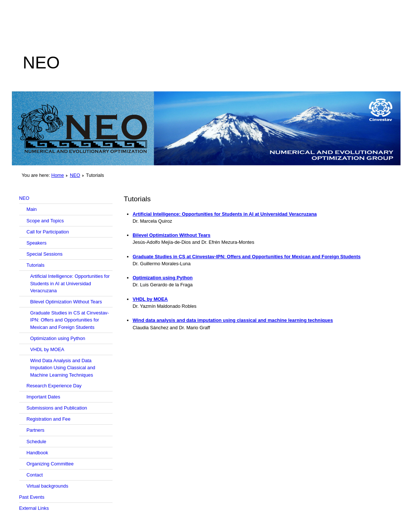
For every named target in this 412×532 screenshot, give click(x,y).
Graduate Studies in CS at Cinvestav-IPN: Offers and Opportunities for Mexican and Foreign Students (70, 320)
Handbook (37, 453)
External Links (34, 508)
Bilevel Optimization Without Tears (66, 302)
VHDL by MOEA (47, 349)
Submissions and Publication (57, 408)
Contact (35, 475)
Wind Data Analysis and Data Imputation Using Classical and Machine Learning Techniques (63, 368)
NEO (75, 175)
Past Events (32, 497)
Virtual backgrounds (48, 486)
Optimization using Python (58, 338)
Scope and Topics (45, 221)
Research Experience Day (54, 386)
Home (57, 175)
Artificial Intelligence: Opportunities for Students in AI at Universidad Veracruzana (70, 283)
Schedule (36, 442)
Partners (36, 430)
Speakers (37, 243)
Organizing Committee (50, 464)
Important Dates (43, 397)
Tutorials (36, 265)
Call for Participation (48, 232)
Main (32, 209)
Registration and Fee (49, 419)
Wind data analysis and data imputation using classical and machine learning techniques (233, 320)
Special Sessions (45, 254)
